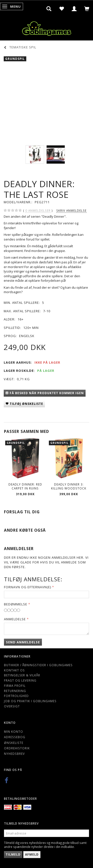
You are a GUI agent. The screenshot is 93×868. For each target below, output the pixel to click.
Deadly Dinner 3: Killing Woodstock (69, 486)
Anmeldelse (15, 619)
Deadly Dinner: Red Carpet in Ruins (25, 486)
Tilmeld (13, 854)
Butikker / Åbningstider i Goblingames (38, 665)
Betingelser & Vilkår (22, 675)
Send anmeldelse (23, 642)
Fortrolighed (16, 696)
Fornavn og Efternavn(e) (28, 587)
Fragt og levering (20, 680)
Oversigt (12, 706)
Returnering (15, 691)
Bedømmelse (16, 604)
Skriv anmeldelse (71, 210)
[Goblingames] (47, 27)
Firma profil (15, 686)
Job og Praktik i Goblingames (30, 701)
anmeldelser (38, 211)
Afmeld (32, 854)
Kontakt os (14, 670)
